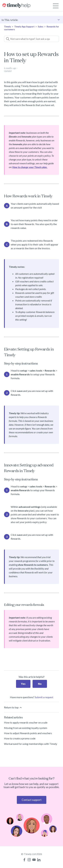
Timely (7, 27)
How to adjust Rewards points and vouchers (28, 733)
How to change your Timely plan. (30, 167)
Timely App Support (24, 27)
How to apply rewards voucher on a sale (26, 722)
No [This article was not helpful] (40, 684)
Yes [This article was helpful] (23, 684)
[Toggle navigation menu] (56, 6)
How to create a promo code (20, 738)
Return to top (13, 707)
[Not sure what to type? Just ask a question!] (31, 39)
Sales (41, 27)
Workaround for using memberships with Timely (31, 744)
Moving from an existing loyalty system (26, 728)
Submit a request (44, 697)
